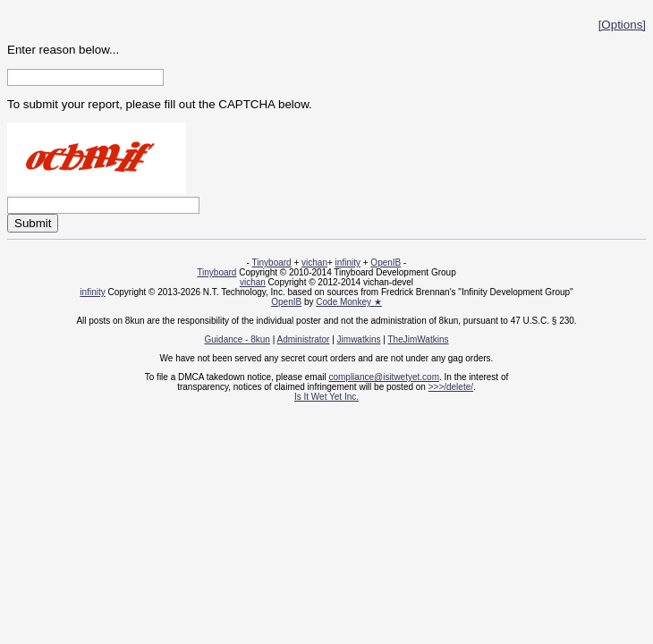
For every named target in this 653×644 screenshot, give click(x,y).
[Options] (622, 25)
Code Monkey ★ (348, 302)
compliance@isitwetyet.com (384, 377)
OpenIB (386, 263)
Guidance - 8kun (237, 339)
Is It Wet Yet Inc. (326, 397)
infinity (348, 263)
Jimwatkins (359, 339)
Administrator (304, 339)
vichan (314, 263)
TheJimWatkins (418, 339)
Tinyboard (272, 263)
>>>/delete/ (451, 387)
